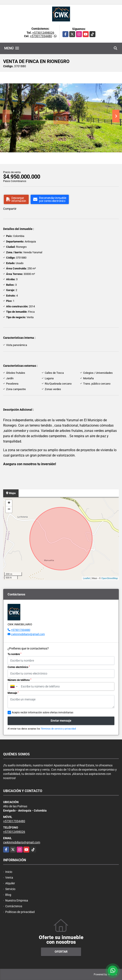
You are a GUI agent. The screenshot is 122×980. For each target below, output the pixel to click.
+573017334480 (41, 36)
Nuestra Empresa (17, 900)
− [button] (9, 510)
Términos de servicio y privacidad (58, 729)
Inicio (9, 872)
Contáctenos (14, 906)
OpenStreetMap (110, 578)
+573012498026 (43, 33)
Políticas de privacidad (20, 912)
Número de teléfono (19, 680)
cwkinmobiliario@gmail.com (28, 634)
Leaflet (86, 578)
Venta (9, 878)
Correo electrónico (19, 667)
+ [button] (9, 503)
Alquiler (10, 883)
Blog (8, 895)
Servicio (10, 889)
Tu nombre (14, 654)
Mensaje (13, 693)
